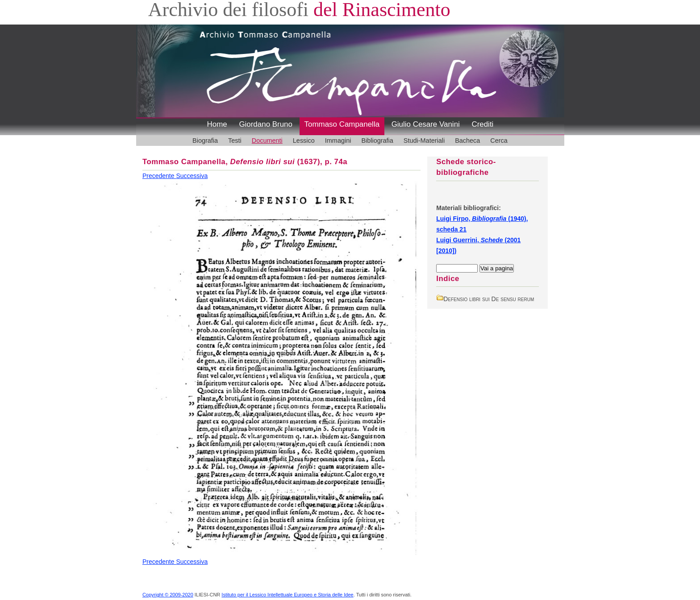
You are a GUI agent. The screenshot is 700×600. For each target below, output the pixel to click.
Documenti (267, 141)
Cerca (499, 141)
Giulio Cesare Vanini (426, 124)
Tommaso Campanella (342, 124)
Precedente (159, 176)
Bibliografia (377, 141)
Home (217, 124)
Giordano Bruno (266, 124)
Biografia (205, 141)
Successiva (192, 176)
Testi (235, 141)
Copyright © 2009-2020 (168, 595)
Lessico (304, 141)
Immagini (338, 141)
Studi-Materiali (424, 141)
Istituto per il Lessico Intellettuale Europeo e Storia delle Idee (287, 595)
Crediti (482, 124)
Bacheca (467, 141)
